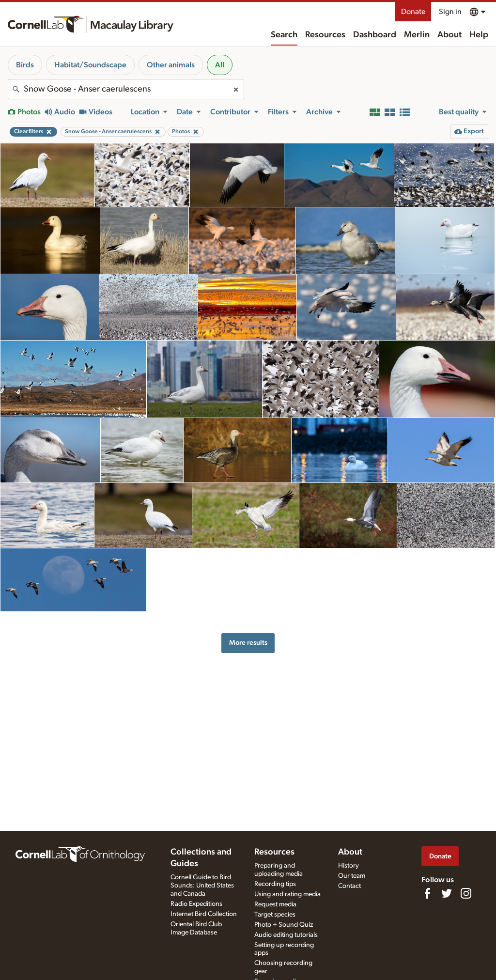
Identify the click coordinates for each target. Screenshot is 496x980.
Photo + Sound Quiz (284, 925)
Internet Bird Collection (204, 914)
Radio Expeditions (196, 904)
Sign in (450, 12)
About (449, 35)
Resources (325, 35)
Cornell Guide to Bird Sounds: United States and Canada (202, 886)
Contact (349, 886)
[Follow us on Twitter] (447, 893)
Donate (413, 12)
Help (479, 35)
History (349, 866)
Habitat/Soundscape (90, 65)
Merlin (417, 35)
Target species (275, 915)
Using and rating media (287, 894)
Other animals (171, 65)
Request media (275, 904)
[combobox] (126, 89)
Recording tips (275, 884)
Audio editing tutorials (286, 935)
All (220, 65)
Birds (25, 65)
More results (248, 643)
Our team (352, 876)
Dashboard (375, 35)
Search (284, 35)
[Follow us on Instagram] (466, 893)
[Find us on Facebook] (427, 893)
